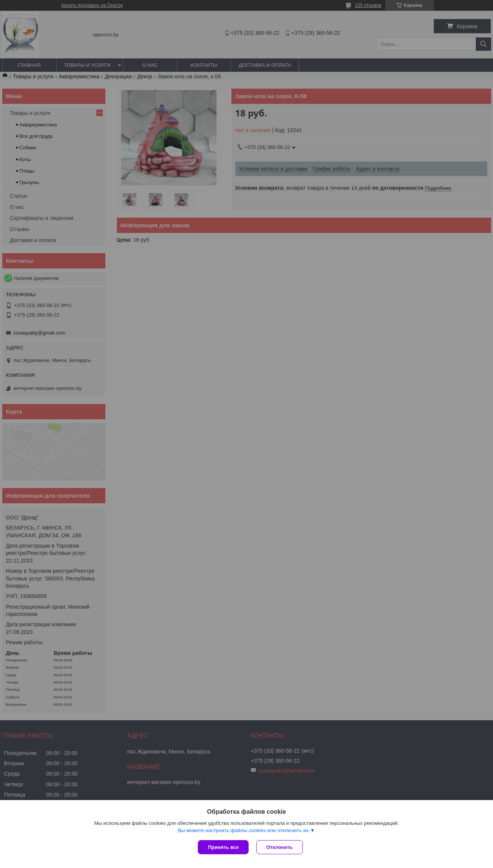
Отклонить (279, 847)
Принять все (223, 847)
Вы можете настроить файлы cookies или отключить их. (244, 830)
